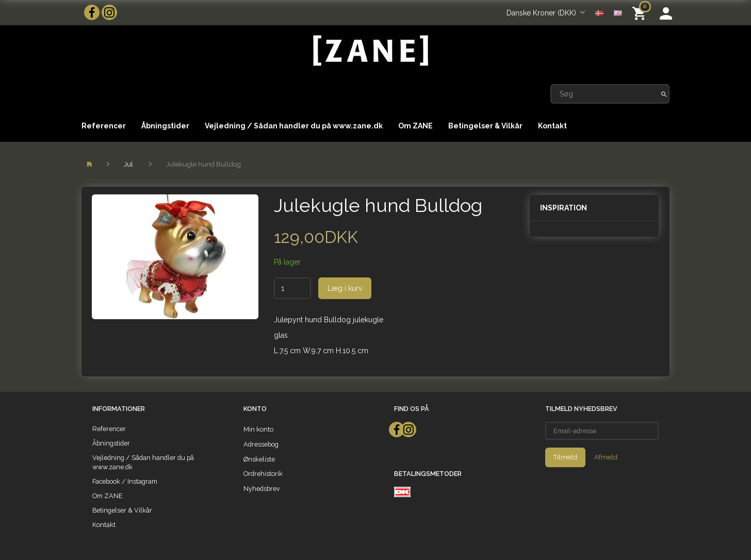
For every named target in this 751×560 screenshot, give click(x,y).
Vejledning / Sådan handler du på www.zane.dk (294, 126)
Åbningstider (165, 126)
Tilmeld (565, 457)
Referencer (104, 126)
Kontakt (552, 126)
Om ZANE (415, 126)
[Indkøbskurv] (641, 13)
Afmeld (606, 457)
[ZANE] (370, 51)
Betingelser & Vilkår (485, 126)
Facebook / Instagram (125, 481)
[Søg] (664, 94)
